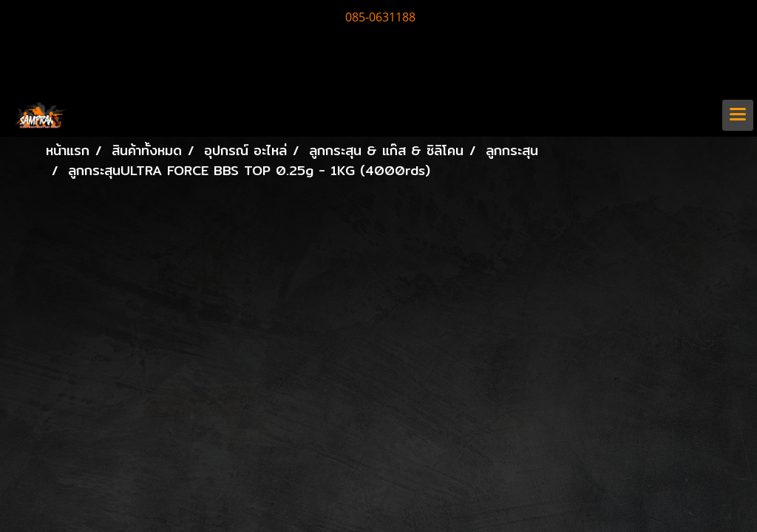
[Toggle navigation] (738, 115)
